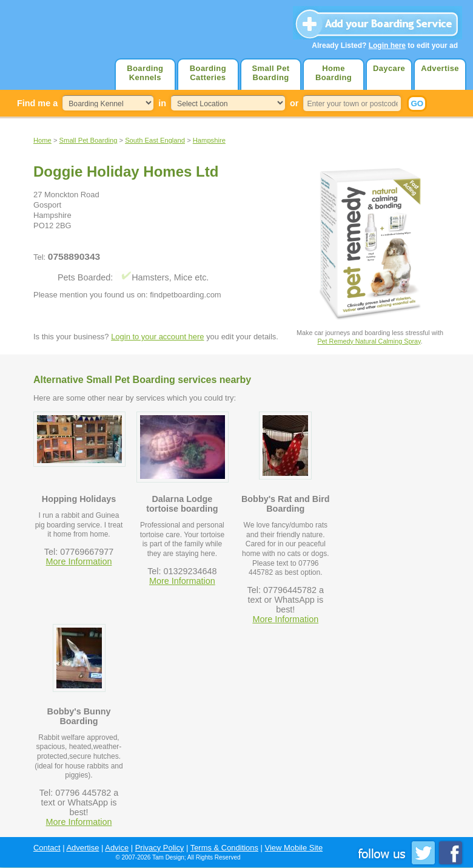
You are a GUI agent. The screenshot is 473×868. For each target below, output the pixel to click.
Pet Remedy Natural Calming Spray (369, 341)
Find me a (37, 103)
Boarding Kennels (145, 73)
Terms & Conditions (224, 848)
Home (42, 140)
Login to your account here (157, 337)
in (162, 103)
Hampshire (209, 140)
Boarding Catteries (208, 73)
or (294, 103)
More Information (79, 561)
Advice (117, 848)
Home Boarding (334, 73)
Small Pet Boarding (270, 73)
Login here (387, 46)
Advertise (440, 68)
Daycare (389, 68)
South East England (155, 140)
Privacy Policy (160, 848)
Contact (47, 848)
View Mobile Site (294, 848)
